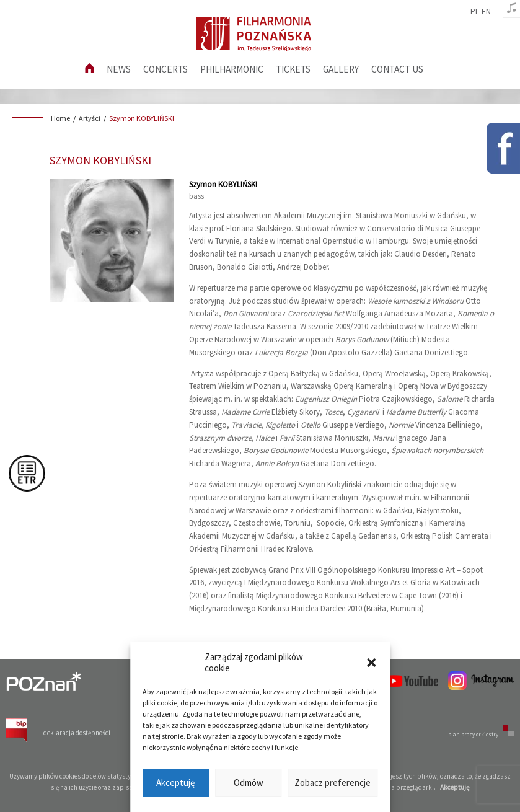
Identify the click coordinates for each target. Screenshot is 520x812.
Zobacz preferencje (333, 783)
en (486, 12)
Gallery (341, 69)
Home (60, 118)
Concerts (165, 69)
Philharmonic (232, 69)
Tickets (293, 69)
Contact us (397, 69)
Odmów (249, 783)
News (119, 69)
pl (475, 12)
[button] (371, 663)
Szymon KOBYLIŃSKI (142, 118)
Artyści (90, 118)
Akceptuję (175, 783)
